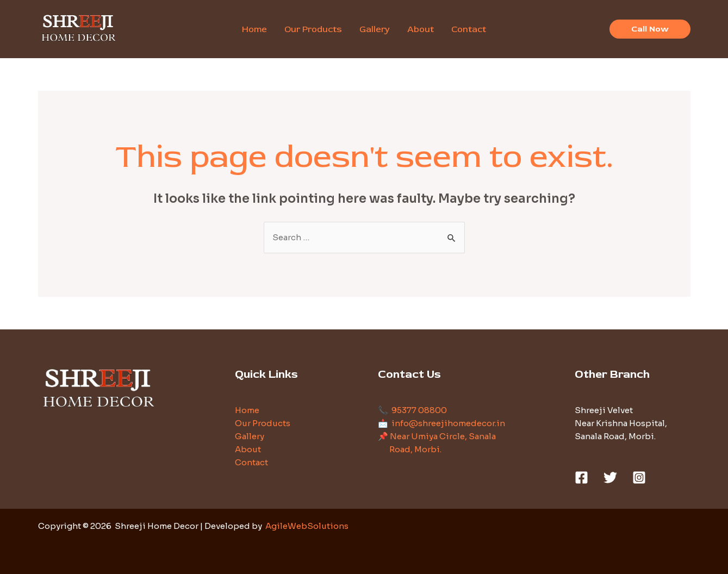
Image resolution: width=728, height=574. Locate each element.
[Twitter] (610, 478)
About (248, 449)
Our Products (263, 423)
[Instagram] (639, 478)
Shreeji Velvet (604, 410)
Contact (251, 462)
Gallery (250, 436)
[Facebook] (581, 478)
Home (247, 410)
